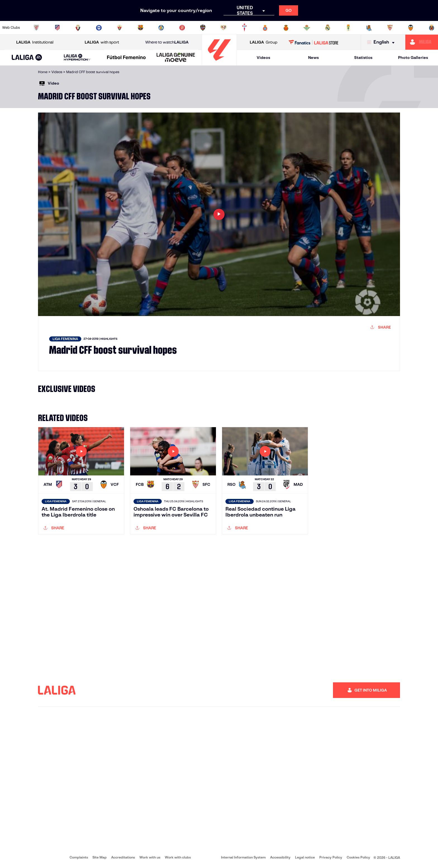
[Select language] (382, 42)
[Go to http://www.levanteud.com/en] (203, 28)
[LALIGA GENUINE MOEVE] (176, 58)
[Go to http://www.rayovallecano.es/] (223, 28)
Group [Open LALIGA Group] (264, 42)
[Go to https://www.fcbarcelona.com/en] (141, 28)
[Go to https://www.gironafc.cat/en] (182, 28)
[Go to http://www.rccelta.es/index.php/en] (244, 28)
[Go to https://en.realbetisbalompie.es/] (307, 28)
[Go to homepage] (219, 63)
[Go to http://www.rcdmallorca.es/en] (286, 28)
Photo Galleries (413, 58)
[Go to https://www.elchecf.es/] (120, 28)
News (313, 58)
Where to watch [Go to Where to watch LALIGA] (167, 42)
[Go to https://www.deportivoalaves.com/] (99, 28)
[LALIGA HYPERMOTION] (77, 58)
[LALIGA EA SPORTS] (27, 58)
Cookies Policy (358, 857)
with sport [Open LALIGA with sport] (102, 42)
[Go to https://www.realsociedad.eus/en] (369, 28)
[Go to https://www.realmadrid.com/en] (328, 28)
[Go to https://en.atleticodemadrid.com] (57, 28)
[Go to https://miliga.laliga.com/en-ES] (422, 42)
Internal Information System (243, 857)
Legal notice (305, 857)
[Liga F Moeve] (126, 58)
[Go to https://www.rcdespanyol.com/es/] (265, 28)
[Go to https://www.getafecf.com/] (161, 28)
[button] (27, 58)
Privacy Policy (331, 857)
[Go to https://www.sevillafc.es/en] (390, 28)
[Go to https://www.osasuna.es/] (78, 28)
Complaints (79, 857)
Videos (263, 58)
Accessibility (280, 857)
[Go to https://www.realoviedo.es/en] (348, 28)
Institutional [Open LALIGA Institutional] (35, 42)
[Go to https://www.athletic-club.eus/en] (36, 28)
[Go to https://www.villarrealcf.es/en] (432, 28)
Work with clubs (178, 857)
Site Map (100, 857)
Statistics (363, 58)
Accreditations (123, 857)
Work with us (150, 857)
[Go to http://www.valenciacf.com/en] (411, 28)
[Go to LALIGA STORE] (314, 42)
